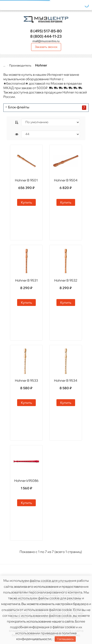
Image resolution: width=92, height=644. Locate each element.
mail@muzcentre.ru (46, 41)
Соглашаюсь (65, 639)
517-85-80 (46, 31)
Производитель (18, 65)
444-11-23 (46, 36)
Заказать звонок (46, 47)
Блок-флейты (19, 107)
